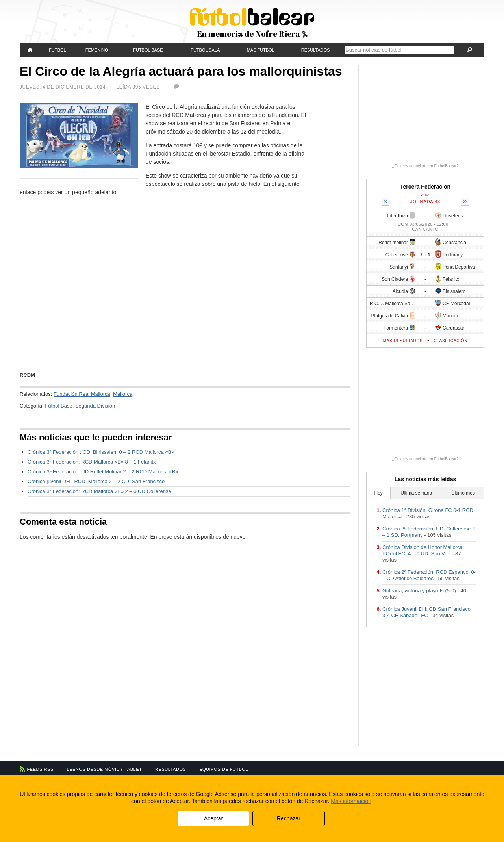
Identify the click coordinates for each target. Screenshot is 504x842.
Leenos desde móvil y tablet (105, 769)
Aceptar (213, 818)
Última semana (416, 493)
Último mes (463, 493)
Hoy (379, 493)
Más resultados (403, 341)
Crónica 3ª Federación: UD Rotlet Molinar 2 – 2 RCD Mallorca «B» (103, 472)
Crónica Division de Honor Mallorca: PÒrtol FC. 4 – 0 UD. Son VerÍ (423, 550)
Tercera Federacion (425, 187)
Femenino (97, 50)
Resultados (316, 50)
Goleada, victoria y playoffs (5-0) (419, 591)
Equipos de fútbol (224, 769)
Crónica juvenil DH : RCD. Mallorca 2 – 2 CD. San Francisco (96, 481)
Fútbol (57, 50)
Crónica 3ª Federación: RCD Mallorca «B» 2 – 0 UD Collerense (99, 491)
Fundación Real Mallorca (82, 394)
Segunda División (95, 406)
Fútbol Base (148, 50)
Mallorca (123, 394)
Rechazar (289, 818)
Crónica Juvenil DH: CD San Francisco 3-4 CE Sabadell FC (426, 612)
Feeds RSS (40, 769)
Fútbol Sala (205, 50)
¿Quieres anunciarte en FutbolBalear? (425, 166)
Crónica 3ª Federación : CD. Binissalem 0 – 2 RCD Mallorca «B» (101, 452)
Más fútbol (261, 50)
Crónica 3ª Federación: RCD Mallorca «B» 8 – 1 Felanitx (92, 462)
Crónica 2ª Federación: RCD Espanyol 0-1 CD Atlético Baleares (429, 575)
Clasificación (450, 341)
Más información (351, 801)
